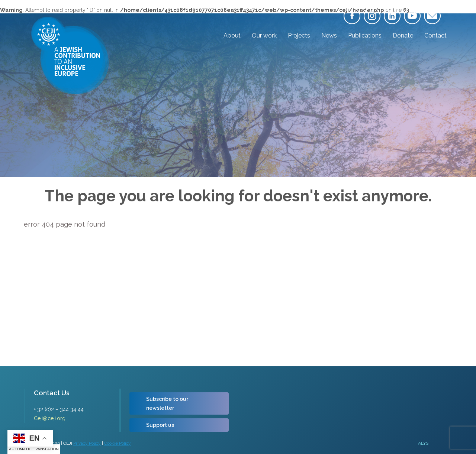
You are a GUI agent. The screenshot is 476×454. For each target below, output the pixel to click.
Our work (264, 35)
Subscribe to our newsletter (167, 403)
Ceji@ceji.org (50, 418)
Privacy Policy (87, 443)
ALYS (423, 443)
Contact (435, 35)
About (232, 35)
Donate (403, 35)
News (329, 35)
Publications (365, 35)
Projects (299, 35)
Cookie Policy (118, 443)
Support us (160, 425)
